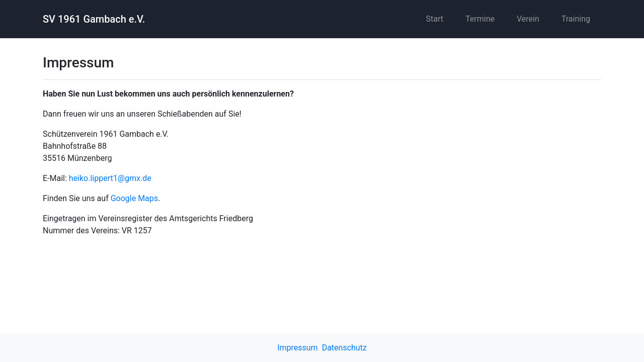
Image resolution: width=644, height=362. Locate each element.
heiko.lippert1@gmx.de (110, 178)
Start (435, 19)
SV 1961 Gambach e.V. (94, 19)
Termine (480, 19)
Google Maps (134, 198)
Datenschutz (344, 348)
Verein (528, 19)
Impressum (298, 348)
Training (576, 19)
